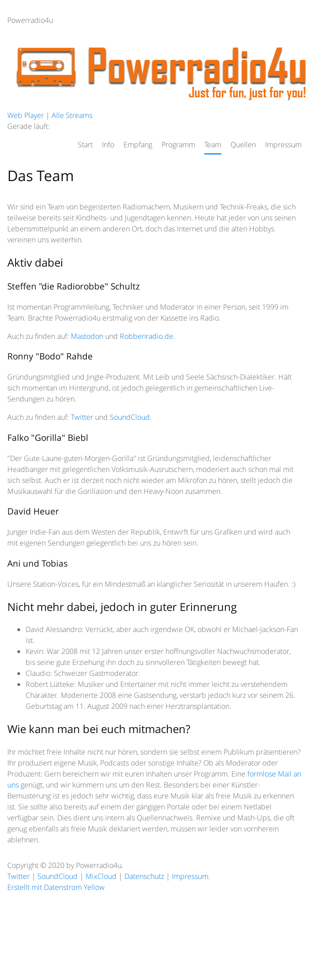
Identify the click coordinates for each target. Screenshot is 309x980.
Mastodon (87, 336)
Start (85, 145)
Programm (178, 145)
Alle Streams (72, 115)
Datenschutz (144, 876)
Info (108, 145)
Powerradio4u (30, 20)
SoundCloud (130, 417)
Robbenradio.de (147, 336)
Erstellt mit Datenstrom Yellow (56, 887)
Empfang (138, 145)
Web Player (26, 115)
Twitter (82, 417)
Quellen (243, 145)
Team (213, 145)
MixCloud (101, 876)
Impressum (283, 145)
